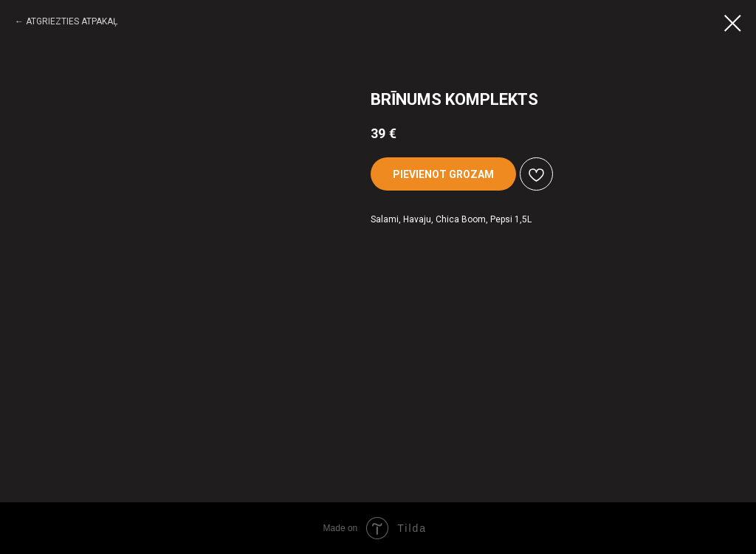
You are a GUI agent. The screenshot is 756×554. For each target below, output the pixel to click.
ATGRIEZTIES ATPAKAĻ (72, 21)
